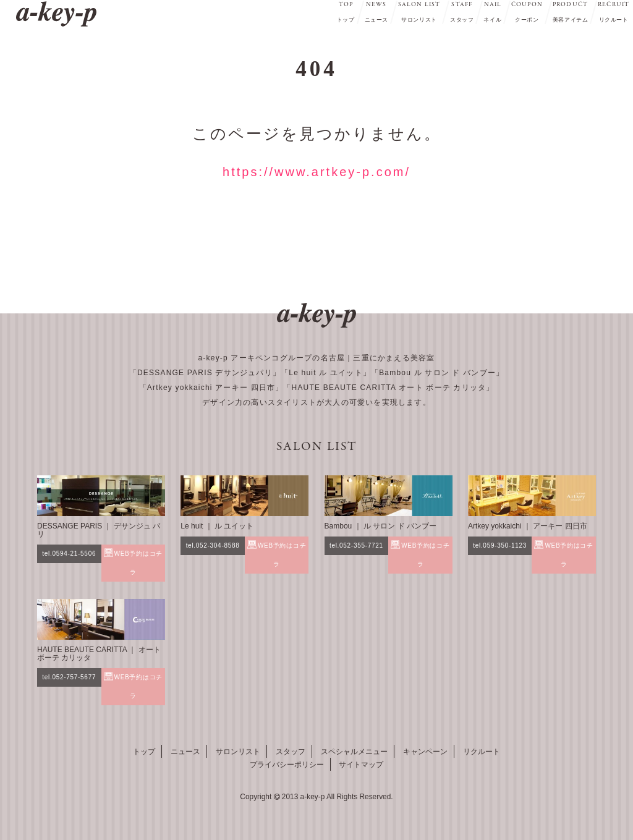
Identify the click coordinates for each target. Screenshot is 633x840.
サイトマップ (361, 765)
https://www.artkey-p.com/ (316, 172)
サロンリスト (238, 752)
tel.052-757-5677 (69, 677)
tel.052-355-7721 (356, 545)
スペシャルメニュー (354, 752)
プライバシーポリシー (287, 765)
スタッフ (291, 752)
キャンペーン (425, 752)
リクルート (482, 752)
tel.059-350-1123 (500, 545)
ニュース (185, 752)
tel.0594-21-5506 (69, 554)
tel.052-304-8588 (213, 545)
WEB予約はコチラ (138, 563)
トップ (144, 752)
